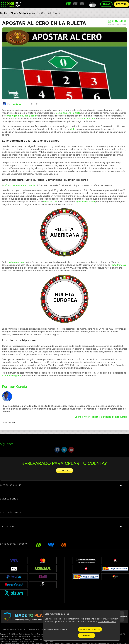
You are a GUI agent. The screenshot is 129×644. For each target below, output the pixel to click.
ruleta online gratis (12, 376)
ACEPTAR (87, 635)
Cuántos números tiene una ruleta (20, 185)
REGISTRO (121, 4)
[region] (82, 625)
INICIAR (106, 4)
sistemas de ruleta (86, 119)
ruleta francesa (118, 265)
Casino (4, 13)
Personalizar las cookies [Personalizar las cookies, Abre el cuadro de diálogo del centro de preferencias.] (55, 629)
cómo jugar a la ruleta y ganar (21, 116)
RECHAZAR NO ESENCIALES (90, 629)
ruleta (72, 129)
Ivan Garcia (16, 104)
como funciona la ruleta (68, 113)
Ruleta (22, 13)
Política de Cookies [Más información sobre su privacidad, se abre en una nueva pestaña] (107, 622)
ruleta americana (16, 262)
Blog (13, 13)
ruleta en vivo (50, 202)
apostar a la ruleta (85, 202)
